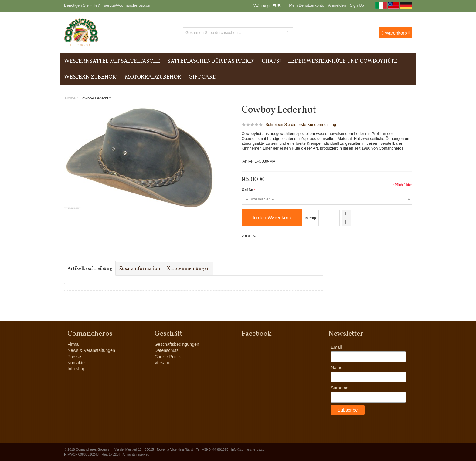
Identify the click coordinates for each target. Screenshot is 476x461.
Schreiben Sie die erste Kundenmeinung (301, 125)
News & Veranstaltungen (91, 350)
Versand (162, 363)
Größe (247, 190)
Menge (311, 218)
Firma (73, 344)
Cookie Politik (168, 357)
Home (70, 98)
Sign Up (357, 5)
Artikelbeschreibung (90, 269)
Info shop (76, 369)
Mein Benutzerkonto (307, 5)
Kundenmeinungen (188, 269)
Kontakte (76, 363)
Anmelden (337, 5)
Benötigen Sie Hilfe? (82, 5)
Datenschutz (167, 350)
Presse (74, 357)
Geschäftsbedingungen (177, 344)
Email (336, 347)
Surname (340, 388)
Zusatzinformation (140, 269)
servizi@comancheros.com (127, 5)
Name (337, 368)
